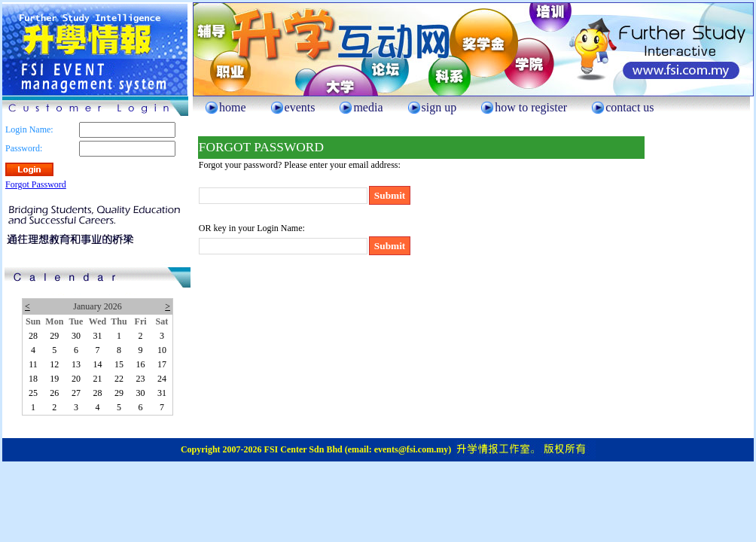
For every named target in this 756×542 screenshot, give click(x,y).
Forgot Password (36, 184)
